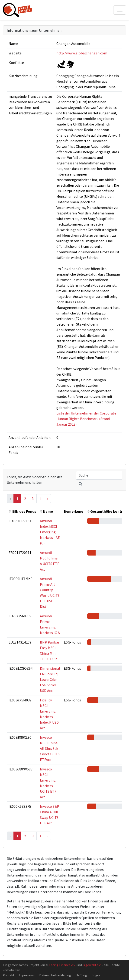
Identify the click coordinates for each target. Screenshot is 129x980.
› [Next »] (48, 499)
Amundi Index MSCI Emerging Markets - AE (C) (50, 532)
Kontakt (8, 975)
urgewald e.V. (92, 965)
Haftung (81, 975)
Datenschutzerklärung (55, 975)
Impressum (27, 975)
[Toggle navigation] (120, 10)
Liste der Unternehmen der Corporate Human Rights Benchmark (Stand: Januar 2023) (86, 419)
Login (96, 975)
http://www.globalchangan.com (82, 53)
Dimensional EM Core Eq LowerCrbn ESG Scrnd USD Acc (50, 679)
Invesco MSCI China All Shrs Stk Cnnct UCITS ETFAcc (50, 748)
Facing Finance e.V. (63, 965)
